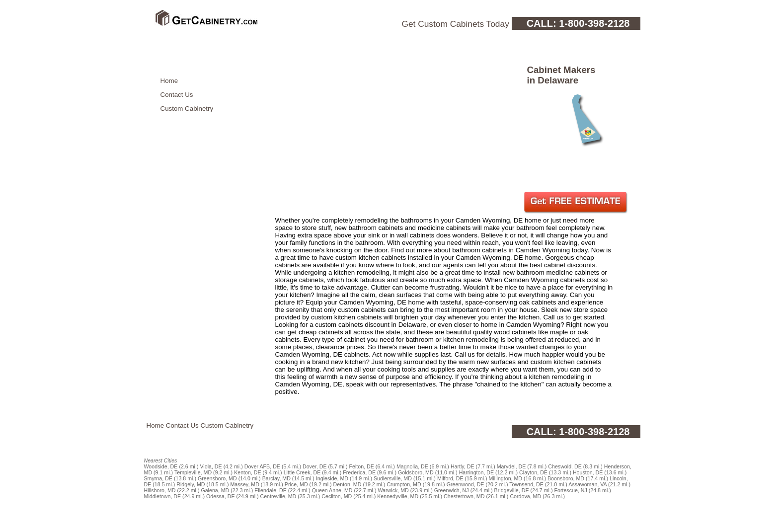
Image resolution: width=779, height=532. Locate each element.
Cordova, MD (525, 496)
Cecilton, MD (337, 496)
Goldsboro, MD (416, 472)
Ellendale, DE (271, 490)
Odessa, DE (220, 496)
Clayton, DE (533, 472)
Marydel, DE (511, 466)
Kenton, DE (248, 472)
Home (169, 81)
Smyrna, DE (158, 478)
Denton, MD (348, 484)
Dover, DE (315, 466)
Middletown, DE (163, 496)
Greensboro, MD (217, 478)
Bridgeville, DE (512, 490)
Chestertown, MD (464, 496)
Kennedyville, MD (398, 496)
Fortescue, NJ (570, 490)
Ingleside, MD (332, 478)
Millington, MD (506, 478)
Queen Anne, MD (332, 490)
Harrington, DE (476, 472)
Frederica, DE (359, 472)
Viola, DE (211, 466)
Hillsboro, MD (160, 490)
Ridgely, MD (191, 484)
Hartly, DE (463, 466)
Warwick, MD (393, 490)
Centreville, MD (278, 496)
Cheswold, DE (565, 466)
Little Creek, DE (302, 472)
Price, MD (296, 484)
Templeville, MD (193, 472)
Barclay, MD (276, 478)
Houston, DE (588, 472)
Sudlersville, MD (393, 478)
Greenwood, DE (466, 484)
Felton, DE (362, 466)
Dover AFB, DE (262, 466)
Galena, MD (215, 490)
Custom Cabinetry (187, 109)
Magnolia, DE (412, 466)
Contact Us (177, 95)
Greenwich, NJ (452, 490)
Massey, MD (244, 484)
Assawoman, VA (587, 484)
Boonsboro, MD (566, 478)
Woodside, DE (161, 466)
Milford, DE (450, 478)
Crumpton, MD (404, 484)
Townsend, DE (526, 484)
